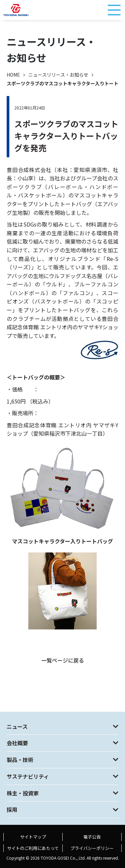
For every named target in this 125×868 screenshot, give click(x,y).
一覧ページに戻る (63, 660)
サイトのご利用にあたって (33, 848)
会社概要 (17, 743)
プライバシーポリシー (92, 848)
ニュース (17, 726)
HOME (13, 75)
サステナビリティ (28, 776)
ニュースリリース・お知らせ (58, 75)
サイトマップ (33, 837)
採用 (12, 809)
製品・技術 (20, 760)
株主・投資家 (23, 793)
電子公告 (92, 837)
